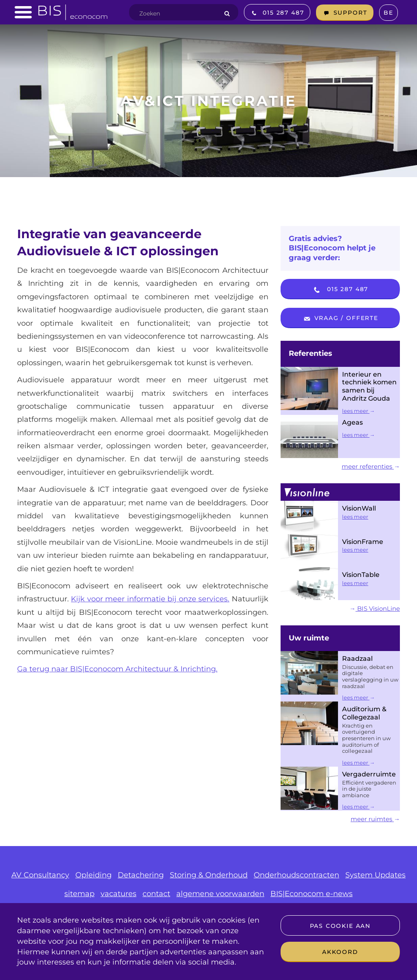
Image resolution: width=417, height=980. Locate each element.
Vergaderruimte (369, 774)
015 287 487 (340, 290)
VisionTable (361, 575)
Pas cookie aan (340, 926)
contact (156, 894)
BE (388, 13)
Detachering (141, 875)
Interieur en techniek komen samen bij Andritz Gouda (369, 386)
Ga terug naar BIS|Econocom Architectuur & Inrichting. (117, 669)
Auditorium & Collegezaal (364, 713)
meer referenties (371, 466)
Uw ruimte (309, 638)
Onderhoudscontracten (296, 875)
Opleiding (93, 875)
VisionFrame (363, 542)
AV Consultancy (40, 875)
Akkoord (340, 952)
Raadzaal (357, 659)
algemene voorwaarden (220, 894)
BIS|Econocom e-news (312, 894)
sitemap (79, 894)
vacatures (119, 894)
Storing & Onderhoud (209, 875)
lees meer (358, 411)
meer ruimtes (375, 819)
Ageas (352, 422)
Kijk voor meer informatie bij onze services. (150, 599)
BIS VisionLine (375, 608)
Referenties (311, 353)
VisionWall (359, 508)
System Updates (375, 875)
